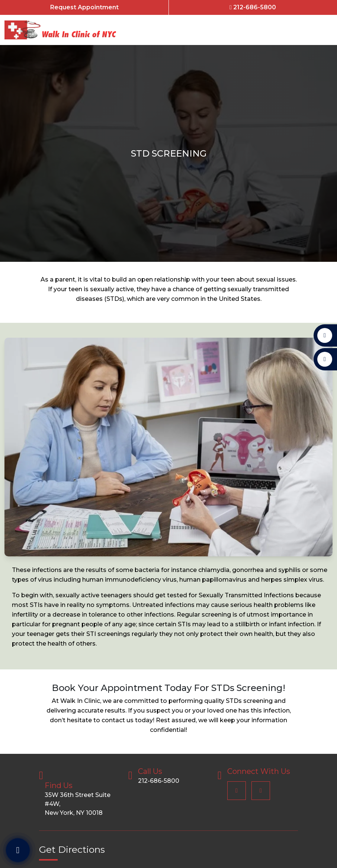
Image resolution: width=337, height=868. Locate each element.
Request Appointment (84, 7)
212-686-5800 (253, 7)
